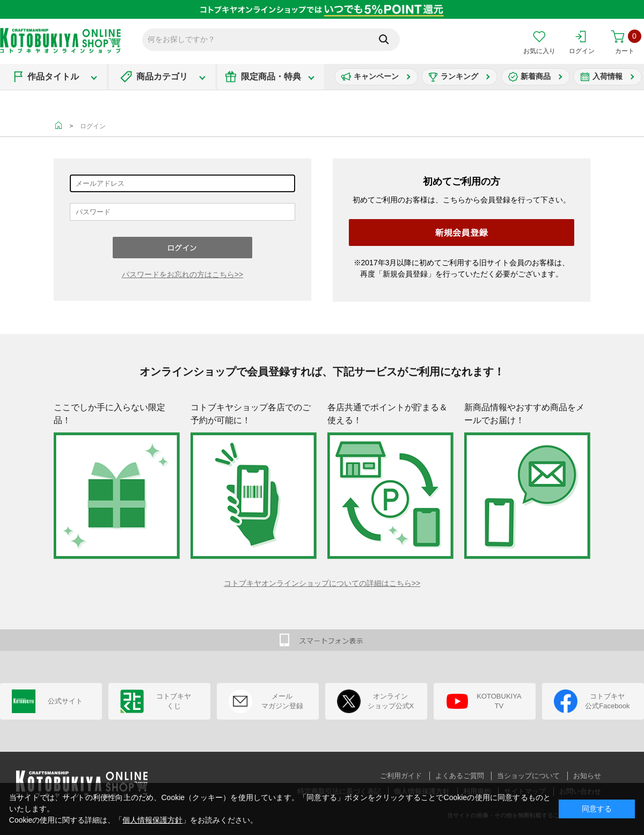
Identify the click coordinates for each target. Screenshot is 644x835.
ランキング (459, 76)
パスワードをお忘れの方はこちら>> (182, 274)
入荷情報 (608, 76)
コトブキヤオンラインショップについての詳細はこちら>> (322, 583)
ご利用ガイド (401, 776)
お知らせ (587, 776)
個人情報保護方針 (152, 820)
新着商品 (536, 76)
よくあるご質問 (460, 776)
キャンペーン (376, 76)
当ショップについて (528, 776)
